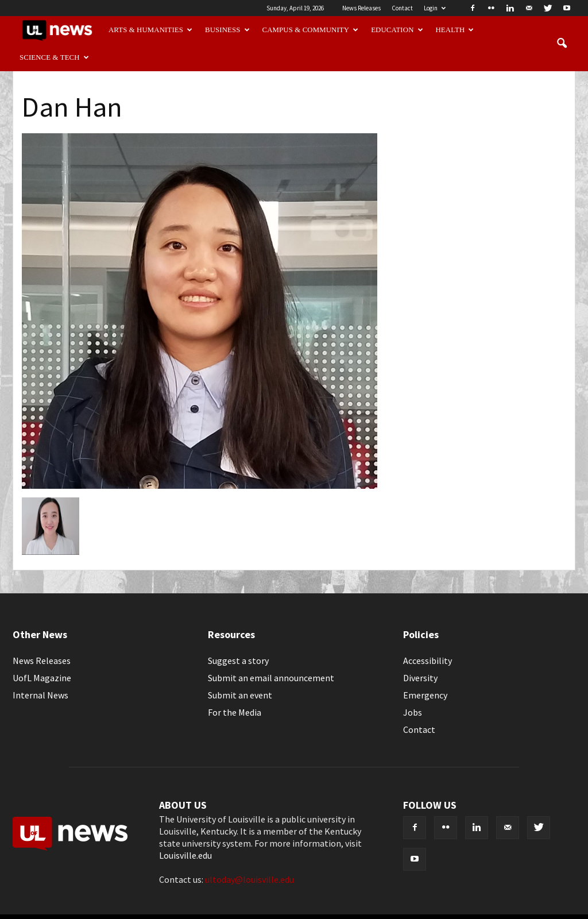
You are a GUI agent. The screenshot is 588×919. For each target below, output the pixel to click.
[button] (562, 44)
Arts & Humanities (150, 30)
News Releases (361, 8)
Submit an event (240, 695)
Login (435, 8)
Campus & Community (311, 30)
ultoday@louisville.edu (249, 879)
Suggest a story (238, 661)
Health (455, 30)
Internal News (40, 695)
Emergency (425, 695)
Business (227, 30)
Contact (402, 8)
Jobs (413, 712)
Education (397, 30)
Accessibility (428, 661)
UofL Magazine (42, 678)
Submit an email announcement (271, 678)
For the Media (235, 712)
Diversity (420, 678)
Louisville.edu (185, 855)
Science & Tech (54, 57)
